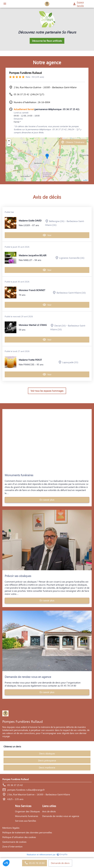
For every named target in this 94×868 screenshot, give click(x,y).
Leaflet (85, 180)
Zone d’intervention (12, 846)
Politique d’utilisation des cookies (19, 837)
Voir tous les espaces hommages (47, 391)
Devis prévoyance (47, 760)
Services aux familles (26, 821)
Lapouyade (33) (70, 362)
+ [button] (9, 141)
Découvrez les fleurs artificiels (47, 41)
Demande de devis (60, 863)
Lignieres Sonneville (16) (72, 258)
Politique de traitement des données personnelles (27, 832)
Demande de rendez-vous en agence (61, 816)
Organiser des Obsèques (27, 811)
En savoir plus (47, 500)
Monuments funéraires (27, 816)
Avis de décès (49, 811)
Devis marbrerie (47, 767)
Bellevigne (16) (57, 221)
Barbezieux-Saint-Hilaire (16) (71, 293)
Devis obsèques (47, 753)
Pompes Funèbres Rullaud (25, 73)
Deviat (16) (60, 325)
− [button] (9, 145)
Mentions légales (11, 828)
